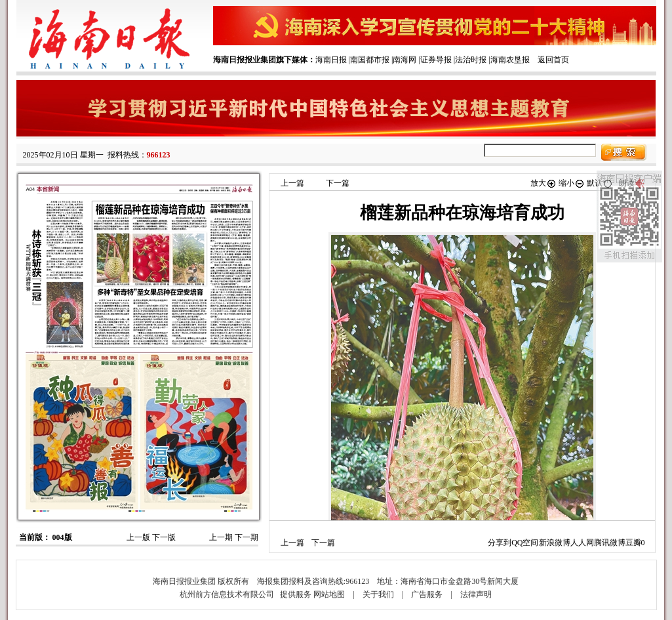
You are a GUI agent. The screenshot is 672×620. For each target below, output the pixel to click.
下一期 (247, 537)
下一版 (164, 537)
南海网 (405, 60)
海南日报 (331, 60)
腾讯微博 (610, 543)
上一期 (221, 537)
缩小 (572, 183)
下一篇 (338, 183)
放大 (544, 183)
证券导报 (436, 60)
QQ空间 (525, 543)
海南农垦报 (510, 60)
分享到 (500, 543)
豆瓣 (633, 543)
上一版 (138, 537)
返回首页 (553, 60)
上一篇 (292, 183)
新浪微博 (555, 543)
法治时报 (471, 60)
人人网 (582, 543)
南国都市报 (370, 60)
